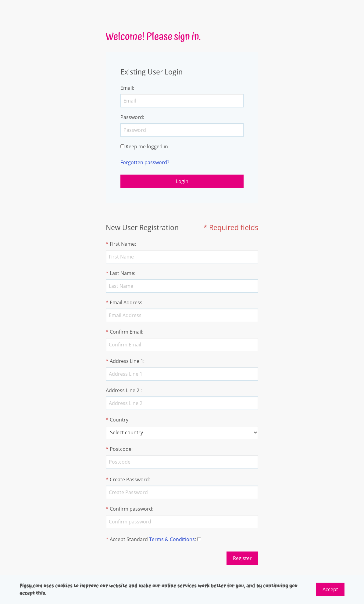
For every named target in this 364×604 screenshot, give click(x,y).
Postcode (121, 449)
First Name (122, 244)
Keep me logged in (147, 146)
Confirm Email (126, 332)
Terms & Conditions (172, 539)
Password (132, 117)
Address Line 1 (127, 361)
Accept (330, 589)
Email (127, 88)
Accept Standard (129, 539)
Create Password (129, 479)
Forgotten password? (145, 162)
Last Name (122, 273)
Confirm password (131, 509)
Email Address (126, 302)
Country (119, 420)
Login (182, 181)
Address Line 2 (123, 390)
